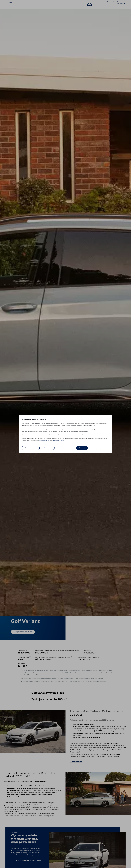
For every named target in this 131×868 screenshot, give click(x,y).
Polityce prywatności (44, 441)
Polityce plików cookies (59, 441)
